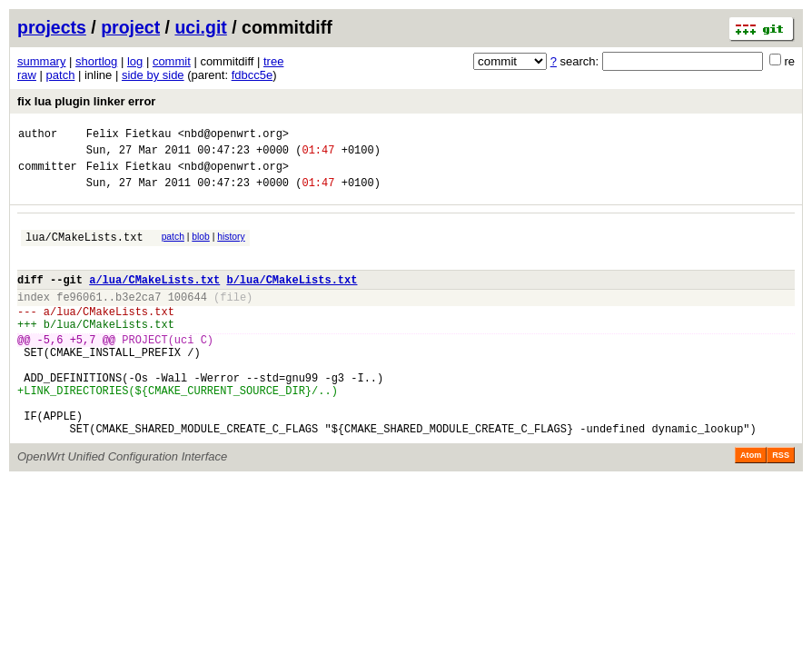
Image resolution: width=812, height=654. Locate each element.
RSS (781, 504)
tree (273, 61)
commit (172, 61)
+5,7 (83, 369)
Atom (751, 504)
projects (52, 27)
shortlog (96, 61)
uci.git (200, 27)
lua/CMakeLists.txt (84, 250)
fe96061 (79, 318)
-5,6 (50, 369)
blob (201, 248)
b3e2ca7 (138, 318)
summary (41, 61)
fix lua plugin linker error (86, 101)
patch (61, 75)
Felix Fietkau (129, 136)
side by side (153, 75)
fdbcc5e (253, 75)
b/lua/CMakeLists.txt (292, 298)
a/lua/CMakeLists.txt (154, 298)
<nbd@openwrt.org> (233, 136)
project (130, 27)
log (135, 61)
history (231, 248)
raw (27, 75)
